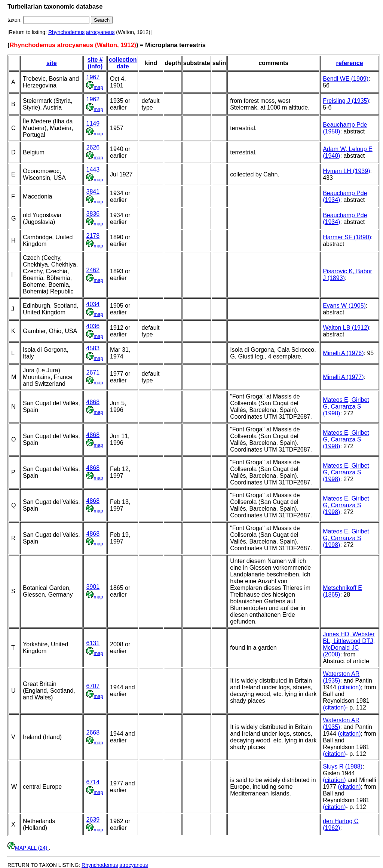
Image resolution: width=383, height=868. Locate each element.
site (52, 63)
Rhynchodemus (66, 32)
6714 (93, 782)
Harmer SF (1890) (347, 237)
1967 (93, 77)
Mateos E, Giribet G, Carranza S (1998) (346, 407)
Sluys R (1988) (343, 767)
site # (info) (95, 63)
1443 (93, 170)
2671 (93, 373)
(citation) (349, 687)
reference (350, 63)
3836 (93, 214)
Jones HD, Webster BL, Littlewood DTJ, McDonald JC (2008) (349, 644)
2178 (93, 236)
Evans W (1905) (344, 306)
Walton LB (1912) (346, 328)
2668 (93, 732)
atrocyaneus (100, 32)
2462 (93, 270)
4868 (93, 402)
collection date (123, 63)
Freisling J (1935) (346, 101)
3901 (93, 587)
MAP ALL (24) (28, 848)
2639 (93, 820)
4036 (93, 326)
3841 (93, 192)
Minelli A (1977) (343, 377)
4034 (93, 304)
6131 (93, 643)
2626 (93, 147)
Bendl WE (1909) (346, 79)
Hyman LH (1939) (346, 171)
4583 (93, 348)
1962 (93, 99)
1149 (93, 124)
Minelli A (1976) (343, 353)
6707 (93, 686)
